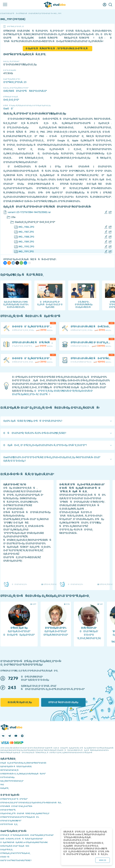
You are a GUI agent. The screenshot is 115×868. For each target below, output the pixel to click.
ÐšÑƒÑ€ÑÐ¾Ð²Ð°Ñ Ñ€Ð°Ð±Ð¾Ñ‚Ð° (25, 91)
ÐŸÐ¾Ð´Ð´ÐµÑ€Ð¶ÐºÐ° (11, 821)
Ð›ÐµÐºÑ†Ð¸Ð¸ (7, 850)
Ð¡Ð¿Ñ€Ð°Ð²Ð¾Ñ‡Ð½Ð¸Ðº (12, 781)
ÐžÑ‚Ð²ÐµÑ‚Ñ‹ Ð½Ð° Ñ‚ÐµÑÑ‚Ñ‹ (15, 846)
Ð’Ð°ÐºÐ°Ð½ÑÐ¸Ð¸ (9, 824)
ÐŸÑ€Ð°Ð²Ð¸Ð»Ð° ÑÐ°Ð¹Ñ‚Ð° (14, 799)
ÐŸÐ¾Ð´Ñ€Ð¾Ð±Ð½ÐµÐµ (63, 702)
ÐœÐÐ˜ (8, 109)
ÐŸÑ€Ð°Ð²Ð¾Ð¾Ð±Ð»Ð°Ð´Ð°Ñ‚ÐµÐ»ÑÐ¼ (20, 817)
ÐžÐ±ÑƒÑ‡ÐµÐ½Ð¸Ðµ (20, 702)
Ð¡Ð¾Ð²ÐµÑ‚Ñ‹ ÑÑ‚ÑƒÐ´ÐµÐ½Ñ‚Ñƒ (16, 766)
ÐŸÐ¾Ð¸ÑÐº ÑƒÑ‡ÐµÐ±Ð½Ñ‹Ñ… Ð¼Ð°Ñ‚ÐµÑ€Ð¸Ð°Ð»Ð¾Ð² (27, 835)
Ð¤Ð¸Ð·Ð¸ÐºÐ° (11, 100)
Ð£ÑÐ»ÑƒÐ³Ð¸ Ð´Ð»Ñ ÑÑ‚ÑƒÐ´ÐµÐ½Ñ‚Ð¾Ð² (22, 839)
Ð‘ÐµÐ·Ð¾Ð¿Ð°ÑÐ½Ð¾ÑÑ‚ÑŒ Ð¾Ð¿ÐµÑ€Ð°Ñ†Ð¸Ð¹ (25, 813)
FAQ (2, 785)
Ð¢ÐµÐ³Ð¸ (5, 788)
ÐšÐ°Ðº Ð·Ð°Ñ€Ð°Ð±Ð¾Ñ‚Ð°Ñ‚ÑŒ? (16, 860)
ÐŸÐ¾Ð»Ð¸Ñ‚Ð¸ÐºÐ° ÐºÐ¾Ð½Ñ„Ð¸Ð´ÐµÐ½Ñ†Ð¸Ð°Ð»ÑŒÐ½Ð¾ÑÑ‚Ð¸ (31, 803)
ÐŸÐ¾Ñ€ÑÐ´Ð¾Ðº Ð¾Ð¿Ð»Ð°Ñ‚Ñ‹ (16, 806)
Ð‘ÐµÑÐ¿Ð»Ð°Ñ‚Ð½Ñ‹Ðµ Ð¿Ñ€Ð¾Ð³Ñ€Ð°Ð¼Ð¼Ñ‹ (23, 763)
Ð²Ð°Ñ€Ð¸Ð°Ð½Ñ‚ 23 (15, 26)
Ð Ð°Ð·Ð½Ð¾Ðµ (8, 777)
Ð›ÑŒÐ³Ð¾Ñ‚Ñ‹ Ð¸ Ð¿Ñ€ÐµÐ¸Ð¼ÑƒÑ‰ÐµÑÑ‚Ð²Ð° (23, 774)
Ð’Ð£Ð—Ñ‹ (5, 857)
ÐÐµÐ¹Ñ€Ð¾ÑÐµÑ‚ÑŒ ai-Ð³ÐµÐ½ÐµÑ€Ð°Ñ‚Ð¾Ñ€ (24, 842)
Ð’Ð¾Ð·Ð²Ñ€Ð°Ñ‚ (8, 810)
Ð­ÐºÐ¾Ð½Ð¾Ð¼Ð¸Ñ (10, 770)
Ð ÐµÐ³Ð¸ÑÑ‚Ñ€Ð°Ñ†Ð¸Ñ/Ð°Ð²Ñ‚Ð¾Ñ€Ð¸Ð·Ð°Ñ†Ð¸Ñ (58, 48)
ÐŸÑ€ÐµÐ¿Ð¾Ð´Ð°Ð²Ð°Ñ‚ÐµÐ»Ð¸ (15, 853)
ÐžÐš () (103, 860)
